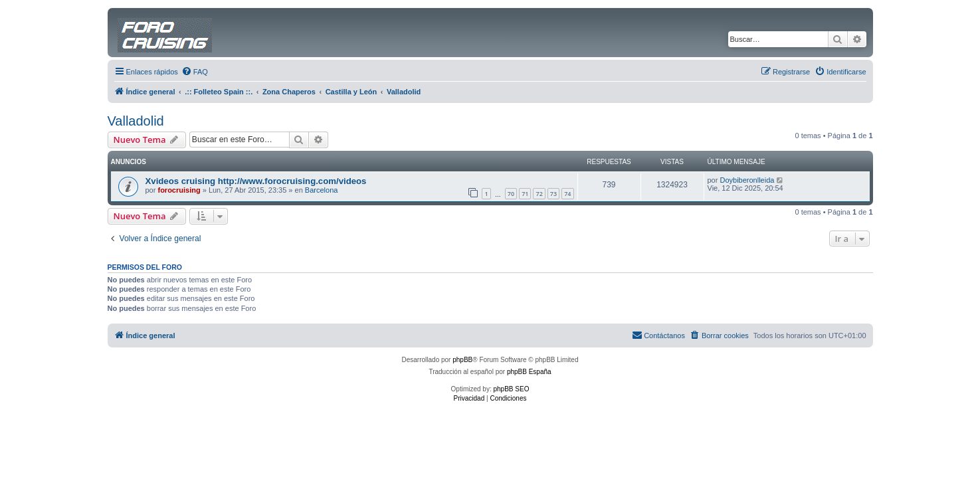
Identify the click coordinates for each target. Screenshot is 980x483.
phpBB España (529, 372)
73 (553, 194)
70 (511, 194)
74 (567, 194)
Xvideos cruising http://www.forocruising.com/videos (256, 181)
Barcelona (322, 190)
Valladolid (136, 121)
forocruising (179, 190)
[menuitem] (195, 72)
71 (525, 194)
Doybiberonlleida (747, 180)
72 (539, 194)
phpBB (462, 360)
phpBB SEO (512, 389)
